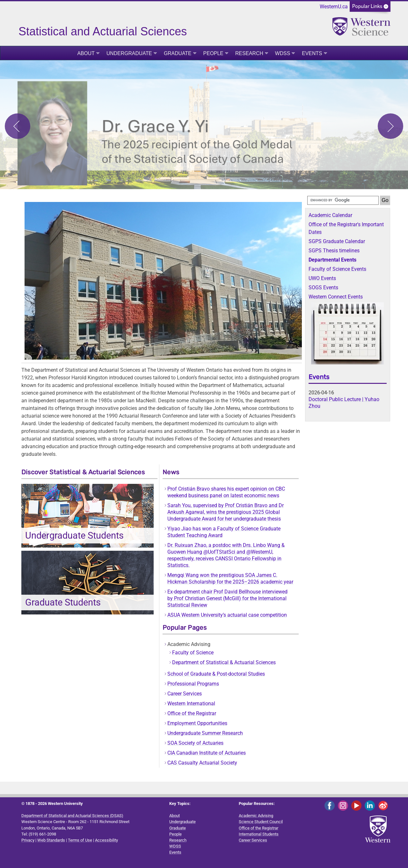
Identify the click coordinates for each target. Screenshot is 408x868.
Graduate (178, 53)
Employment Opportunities (197, 723)
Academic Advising (256, 816)
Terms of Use (80, 840)
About (86, 53)
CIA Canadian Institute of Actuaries (207, 753)
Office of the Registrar (192, 713)
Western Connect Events (336, 297)
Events (312, 53)
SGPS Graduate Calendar (337, 241)
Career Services (185, 694)
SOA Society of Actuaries (195, 743)
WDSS (283, 53)
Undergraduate (129, 53)
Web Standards (51, 840)
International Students (259, 834)
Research (249, 53)
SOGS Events (323, 287)
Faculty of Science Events (337, 269)
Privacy (28, 840)
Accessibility (106, 840)
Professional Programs (193, 684)
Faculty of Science (193, 653)
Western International (191, 703)
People (213, 53)
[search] (343, 200)
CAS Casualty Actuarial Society (202, 763)
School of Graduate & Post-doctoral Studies (216, 674)
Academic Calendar (330, 215)
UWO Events (322, 278)
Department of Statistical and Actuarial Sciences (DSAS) (72, 816)
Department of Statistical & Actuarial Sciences (224, 662)
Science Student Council (261, 822)
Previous (18, 126)
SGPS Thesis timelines (334, 251)
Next (390, 126)
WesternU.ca (334, 7)
